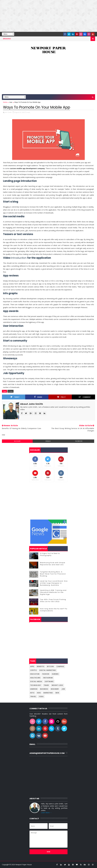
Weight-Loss (57, 685)
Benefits (41, 666)
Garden (55, 674)
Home (5, 102)
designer (55, 689)
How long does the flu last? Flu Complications (54, 610)
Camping (60, 666)
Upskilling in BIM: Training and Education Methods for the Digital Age (53, 592)
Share (38, 397)
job (63, 689)
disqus (48, 441)
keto (32, 693)
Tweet (15, 397)
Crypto (33, 670)
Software (49, 681)
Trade (46, 685)
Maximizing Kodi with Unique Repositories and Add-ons (53, 564)
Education (35, 674)
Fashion (46, 674)
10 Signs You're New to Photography (50, 554)
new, (29, 112)
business (44, 689)
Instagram (48, 678)
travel (33, 697)
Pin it (61, 397)
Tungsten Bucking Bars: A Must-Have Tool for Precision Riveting (53, 574)
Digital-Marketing (48, 670)
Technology (36, 685)
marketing (48, 693)
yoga (41, 697)
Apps (32, 666)
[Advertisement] (48, 16)
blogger (17, 441)
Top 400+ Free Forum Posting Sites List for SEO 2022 (53, 600)
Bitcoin (50, 666)
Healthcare (35, 678)
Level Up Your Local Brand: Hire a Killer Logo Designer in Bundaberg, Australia (54, 583)
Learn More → (46, 813)
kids (39, 693)
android (34, 689)
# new (10, 391)
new (11, 102)
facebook (79, 441)
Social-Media (36, 681)
